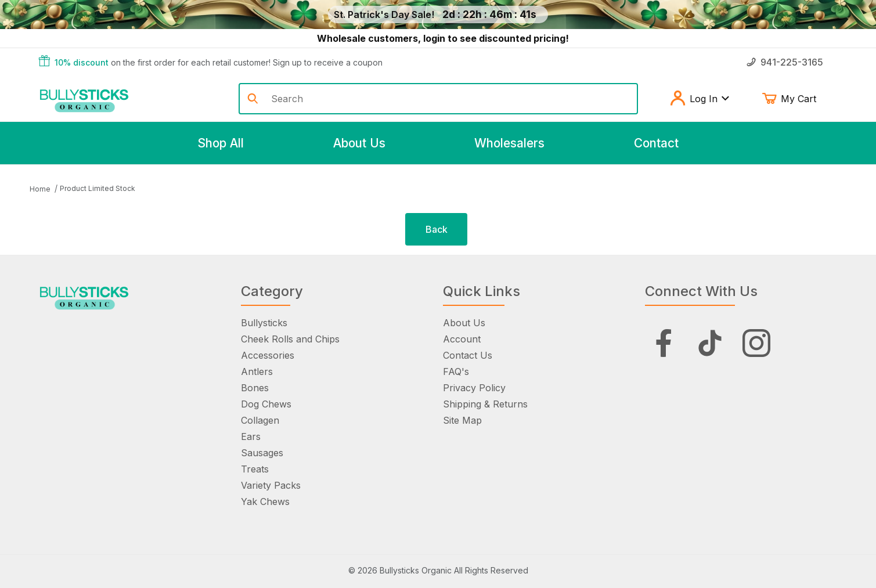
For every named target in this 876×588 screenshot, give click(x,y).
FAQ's (456, 371)
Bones (255, 388)
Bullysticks (264, 323)
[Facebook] (664, 343)
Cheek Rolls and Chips (290, 339)
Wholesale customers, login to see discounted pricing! (443, 38)
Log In (699, 99)
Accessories (268, 355)
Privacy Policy (474, 388)
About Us (464, 323)
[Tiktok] (710, 343)
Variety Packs (271, 485)
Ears (251, 437)
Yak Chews (265, 502)
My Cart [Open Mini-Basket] (798, 99)
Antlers (257, 371)
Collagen (260, 420)
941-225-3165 (785, 62)
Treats (255, 469)
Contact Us (468, 355)
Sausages (262, 453)
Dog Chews (266, 404)
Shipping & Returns (485, 404)
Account (462, 339)
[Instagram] (756, 343)
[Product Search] (450, 99)
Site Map (462, 420)
